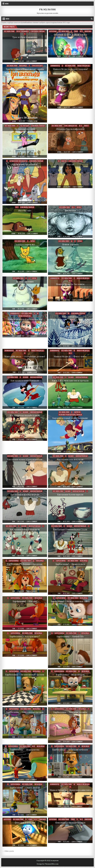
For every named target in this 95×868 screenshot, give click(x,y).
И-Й (34, 746)
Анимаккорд (55, 66)
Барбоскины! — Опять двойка (25, 788)
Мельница (23, 66)
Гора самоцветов (71, 126)
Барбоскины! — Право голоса (70, 564)
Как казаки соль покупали (70, 459)
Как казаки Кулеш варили (70, 495)
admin (59, 56)
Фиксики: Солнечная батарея (70, 823)
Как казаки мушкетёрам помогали (25, 459)
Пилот (86, 126)
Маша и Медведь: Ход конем (70, 284)
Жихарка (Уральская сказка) (70, 129)
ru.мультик (47, 9)
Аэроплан (53, 31)
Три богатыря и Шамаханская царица (25, 69)
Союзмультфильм (38, 31)
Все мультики (9, 31)
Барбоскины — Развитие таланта (70, 712)
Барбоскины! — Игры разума (25, 750)
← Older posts (8, 851)
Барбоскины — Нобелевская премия (25, 712)
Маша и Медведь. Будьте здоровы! (70, 69)
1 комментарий (32, 121)
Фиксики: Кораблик (25, 823)
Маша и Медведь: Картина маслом (25, 319)
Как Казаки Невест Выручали (25, 529)
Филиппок (70, 211)
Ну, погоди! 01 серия (25, 129)
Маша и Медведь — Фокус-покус (70, 356)
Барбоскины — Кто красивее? (25, 636)
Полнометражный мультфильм (70, 415)
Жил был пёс (25, 211)
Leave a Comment (32, 61)
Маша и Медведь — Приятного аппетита (70, 790)
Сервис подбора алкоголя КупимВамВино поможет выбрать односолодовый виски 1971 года (36, 22)
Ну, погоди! (25, 126)
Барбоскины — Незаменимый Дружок (25, 675)
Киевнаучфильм (36, 377)
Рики (76, 31)
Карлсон (77, 412)
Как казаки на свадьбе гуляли (25, 415)
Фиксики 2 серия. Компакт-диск (70, 35)
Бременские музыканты (18, 161)
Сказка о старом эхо (25, 244)
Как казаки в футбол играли (25, 495)
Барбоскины (14, 561)
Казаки (26, 377)
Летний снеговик (25, 282)
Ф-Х (81, 31)
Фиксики (88, 31)
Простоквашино (23, 31)
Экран (79, 207)
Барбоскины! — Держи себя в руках (25, 564)
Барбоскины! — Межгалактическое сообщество (70, 751)
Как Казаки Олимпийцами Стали (70, 529)
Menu (7, 4)
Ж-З (81, 126)
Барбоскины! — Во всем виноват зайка (70, 601)
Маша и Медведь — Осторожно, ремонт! (25, 356)
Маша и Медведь (84, 66)
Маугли (64, 161)
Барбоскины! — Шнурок (25, 601)
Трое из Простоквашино (25, 37)
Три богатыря (37, 66)
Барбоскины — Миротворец (70, 675)
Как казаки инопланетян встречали (70, 381)
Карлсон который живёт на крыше (70, 418)
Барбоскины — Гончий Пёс (70, 636)
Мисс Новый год (70, 317)
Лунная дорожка (70, 244)
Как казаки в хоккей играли (25, 381)
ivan (14, 61)
